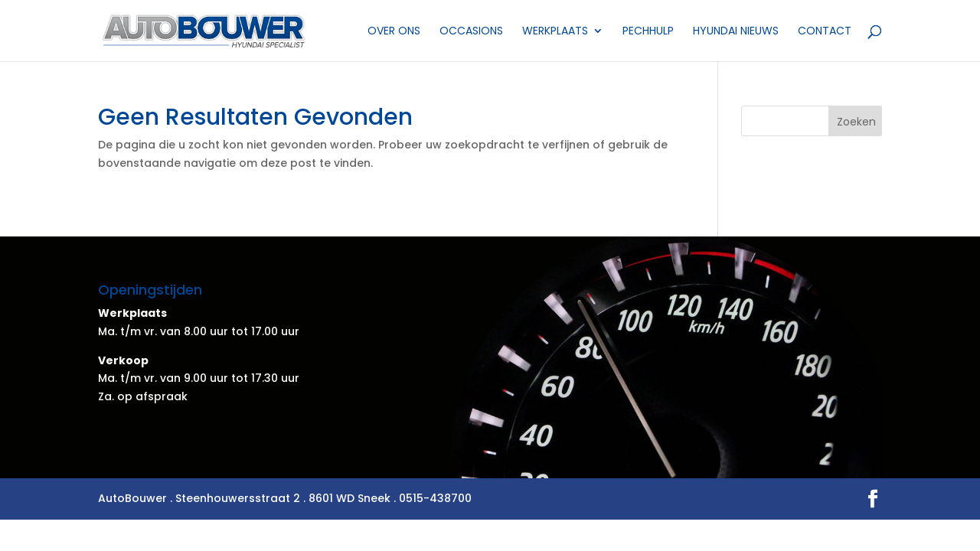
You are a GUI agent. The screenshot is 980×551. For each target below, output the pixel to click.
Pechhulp (648, 32)
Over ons (394, 32)
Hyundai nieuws (736, 32)
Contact (825, 32)
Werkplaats (555, 32)
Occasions (471, 32)
